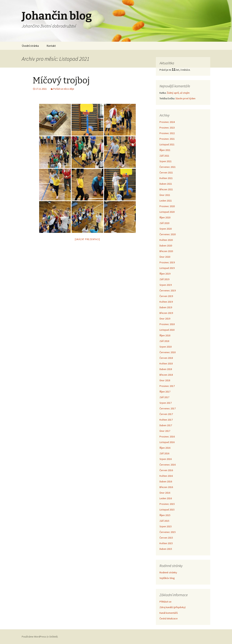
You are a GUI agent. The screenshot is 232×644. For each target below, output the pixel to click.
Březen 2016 (166, 487)
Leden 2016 (166, 498)
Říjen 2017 (165, 392)
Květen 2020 (166, 240)
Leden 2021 (166, 201)
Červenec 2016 (168, 465)
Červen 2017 (166, 414)
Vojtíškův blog (167, 578)
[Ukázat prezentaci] (87, 239)
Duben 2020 (166, 246)
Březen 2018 (166, 375)
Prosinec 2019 (167, 262)
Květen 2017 (166, 420)
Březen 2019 (166, 313)
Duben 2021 (166, 184)
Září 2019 (164, 279)
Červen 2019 (166, 296)
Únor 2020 (165, 257)
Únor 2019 (165, 319)
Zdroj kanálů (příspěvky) (173, 607)
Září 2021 (164, 156)
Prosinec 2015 (167, 504)
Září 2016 (164, 453)
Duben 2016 (166, 481)
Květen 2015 (166, 543)
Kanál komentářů (169, 613)
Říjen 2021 (165, 150)
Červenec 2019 (168, 290)
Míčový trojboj (61, 80)
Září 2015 (164, 521)
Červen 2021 (166, 173)
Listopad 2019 (167, 268)
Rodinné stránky (168, 572)
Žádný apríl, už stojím (178, 93)
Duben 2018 (166, 369)
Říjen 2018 (165, 335)
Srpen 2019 (166, 285)
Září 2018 (164, 341)
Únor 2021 (165, 195)
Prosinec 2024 (167, 122)
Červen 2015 (166, 538)
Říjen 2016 (165, 448)
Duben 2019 (166, 307)
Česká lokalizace (169, 618)
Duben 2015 (166, 549)
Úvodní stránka (30, 46)
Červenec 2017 (168, 408)
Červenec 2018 (168, 352)
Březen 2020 (166, 251)
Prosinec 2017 (167, 386)
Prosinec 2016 (167, 437)
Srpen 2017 (166, 403)
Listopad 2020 (167, 212)
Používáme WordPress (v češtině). (40, 637)
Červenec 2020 (168, 234)
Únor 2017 (165, 431)
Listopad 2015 (167, 510)
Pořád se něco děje (64, 89)
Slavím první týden (185, 98)
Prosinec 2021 (167, 139)
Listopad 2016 (167, 442)
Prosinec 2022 (167, 133)
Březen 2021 (166, 189)
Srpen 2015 (166, 526)
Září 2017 (164, 397)
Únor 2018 (165, 380)
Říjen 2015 (165, 515)
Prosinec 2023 (167, 128)
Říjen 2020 (165, 217)
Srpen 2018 (166, 347)
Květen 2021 (166, 178)
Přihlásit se (165, 602)
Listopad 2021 (167, 144)
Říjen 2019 (165, 274)
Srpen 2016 (166, 459)
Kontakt (51, 46)
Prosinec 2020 (167, 206)
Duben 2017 (166, 425)
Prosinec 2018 (167, 324)
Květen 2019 (166, 302)
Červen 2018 (166, 358)
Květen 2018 (166, 363)
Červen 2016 (166, 470)
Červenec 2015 (168, 532)
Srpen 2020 (166, 229)
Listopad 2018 (167, 330)
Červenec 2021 (168, 167)
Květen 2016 (166, 476)
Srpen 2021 (166, 161)
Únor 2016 (165, 493)
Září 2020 (164, 223)
